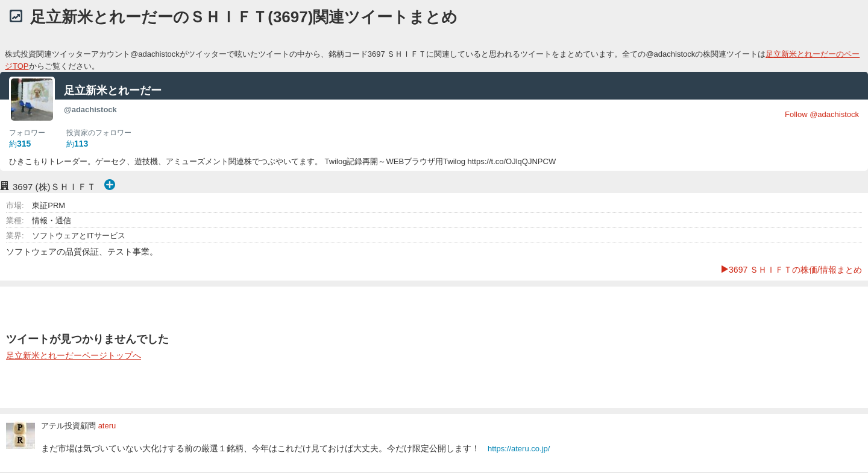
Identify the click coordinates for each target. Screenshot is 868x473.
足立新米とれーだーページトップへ (74, 355)
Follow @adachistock (822, 114)
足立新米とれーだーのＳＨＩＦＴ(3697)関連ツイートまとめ (244, 17)
